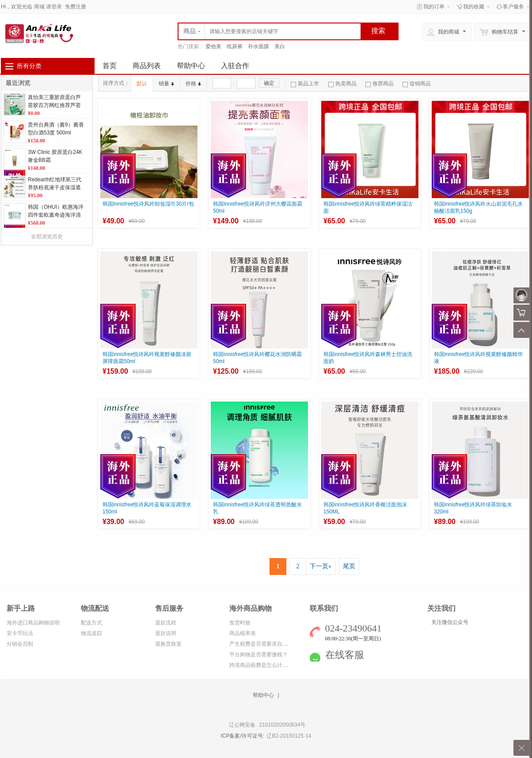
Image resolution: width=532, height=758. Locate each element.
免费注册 (76, 7)
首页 (110, 66)
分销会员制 (20, 644)
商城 (39, 7)
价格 (193, 84)
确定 (269, 83)
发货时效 (240, 623)
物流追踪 (91, 633)
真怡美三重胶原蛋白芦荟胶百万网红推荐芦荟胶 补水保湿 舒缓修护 (54, 105)
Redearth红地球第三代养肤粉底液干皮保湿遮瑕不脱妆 (55, 188)
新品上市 (305, 84)
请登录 (54, 7)
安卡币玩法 (20, 633)
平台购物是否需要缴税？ (258, 655)
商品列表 (147, 66)
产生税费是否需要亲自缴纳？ (264, 644)
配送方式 (91, 623)
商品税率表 (243, 633)
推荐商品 (380, 84)
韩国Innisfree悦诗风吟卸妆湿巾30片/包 (148, 204)
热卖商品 (342, 84)
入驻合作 (235, 66)
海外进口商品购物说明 (33, 623)
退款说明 (166, 633)
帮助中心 (191, 66)
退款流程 (166, 623)
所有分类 (29, 66)
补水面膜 (258, 46)
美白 (280, 46)
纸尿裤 (235, 46)
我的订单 (434, 7)
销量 (166, 84)
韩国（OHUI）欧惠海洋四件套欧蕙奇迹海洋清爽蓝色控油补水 (56, 215)
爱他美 (213, 46)
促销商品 (417, 84)
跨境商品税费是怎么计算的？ (264, 665)
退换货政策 (168, 644)
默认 (142, 84)
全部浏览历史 (47, 237)
